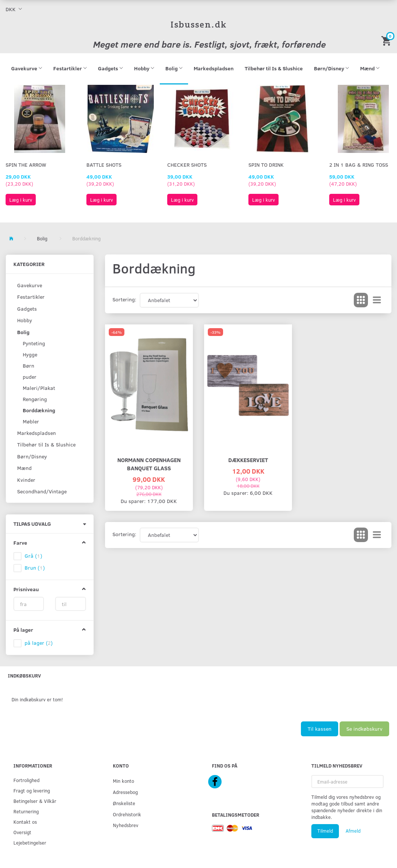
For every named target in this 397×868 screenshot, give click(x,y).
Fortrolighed (26, 780)
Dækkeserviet (248, 460)
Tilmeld (325, 831)
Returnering (26, 811)
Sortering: (124, 299)
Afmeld (353, 831)
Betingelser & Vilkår (35, 801)
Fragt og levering (32, 790)
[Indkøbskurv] (387, 40)
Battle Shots (104, 165)
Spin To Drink (266, 165)
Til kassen (320, 729)
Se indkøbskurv (364, 729)
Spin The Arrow (26, 165)
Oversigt (22, 832)
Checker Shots (187, 165)
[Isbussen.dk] (199, 24)
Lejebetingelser (30, 843)
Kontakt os (25, 822)
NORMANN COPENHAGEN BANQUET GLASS (149, 464)
